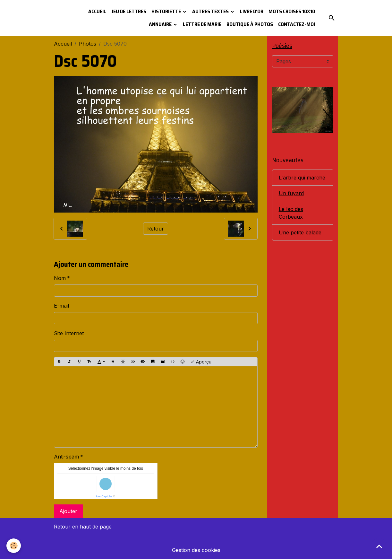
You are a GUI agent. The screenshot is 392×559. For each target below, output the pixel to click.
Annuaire (161, 24)
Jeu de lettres (129, 11)
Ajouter (68, 511)
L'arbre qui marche (302, 178)
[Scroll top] (379, 546)
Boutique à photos (250, 24)
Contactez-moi (297, 24)
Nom (60, 278)
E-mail (61, 306)
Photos (88, 44)
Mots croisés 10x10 (292, 11)
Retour (156, 229)
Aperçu (201, 362)
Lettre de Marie (202, 24)
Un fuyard (291, 193)
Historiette (167, 11)
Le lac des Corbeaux (291, 213)
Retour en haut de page (83, 527)
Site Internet (69, 333)
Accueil (97, 11)
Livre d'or (252, 11)
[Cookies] (14, 546)
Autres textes (211, 11)
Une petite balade (300, 232)
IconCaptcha (104, 496)
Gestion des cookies (196, 550)
